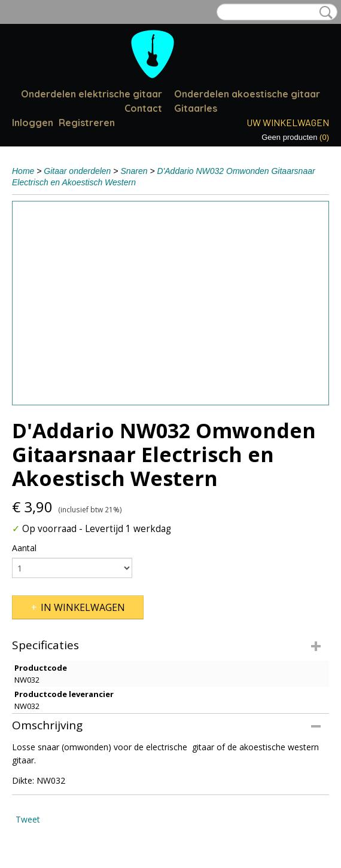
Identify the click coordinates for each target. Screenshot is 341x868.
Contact (143, 108)
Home (23, 171)
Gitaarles (196, 108)
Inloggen (33, 123)
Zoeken (324, 13)
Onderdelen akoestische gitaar (247, 94)
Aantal (24, 548)
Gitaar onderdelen (77, 171)
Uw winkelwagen (288, 122)
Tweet (28, 819)
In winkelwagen (83, 607)
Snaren (134, 171)
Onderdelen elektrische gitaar (92, 94)
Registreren (87, 123)
